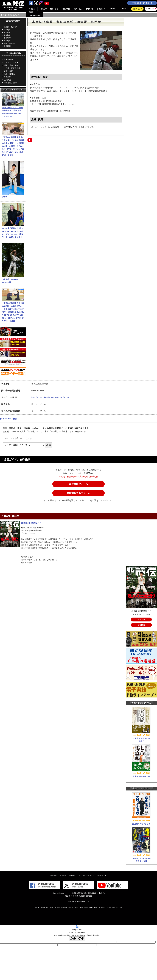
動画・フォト (55, 9)
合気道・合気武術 (11, 62)
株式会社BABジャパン (61, 893)
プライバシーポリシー (86, 875)
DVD (124, 9)
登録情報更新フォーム (78, 493)
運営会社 (63, 875)
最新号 (31, 12)
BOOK (113, 9)
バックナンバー (34, 16)
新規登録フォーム (78, 484)
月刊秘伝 (32, 9)
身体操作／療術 (10, 83)
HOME (4, 15)
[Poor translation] (81, 939)
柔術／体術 (8, 71)
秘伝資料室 (66, 9)
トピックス (43, 9)
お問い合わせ (102, 875)
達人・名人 (78, 9)
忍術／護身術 (9, 74)
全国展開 (7, 46)
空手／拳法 (8, 59)
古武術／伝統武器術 (12, 68)
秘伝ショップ (137, 9)
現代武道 (7, 80)
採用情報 (72, 875)
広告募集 (54, 875)
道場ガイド (89, 9)
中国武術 (7, 77)
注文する (141, 620)
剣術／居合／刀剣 (11, 65)
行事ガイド (101, 9)
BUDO (151, 9)
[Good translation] (73, 939)
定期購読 (141, 625)
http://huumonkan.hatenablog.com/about (50, 397)
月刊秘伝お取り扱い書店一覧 (142, 3)
